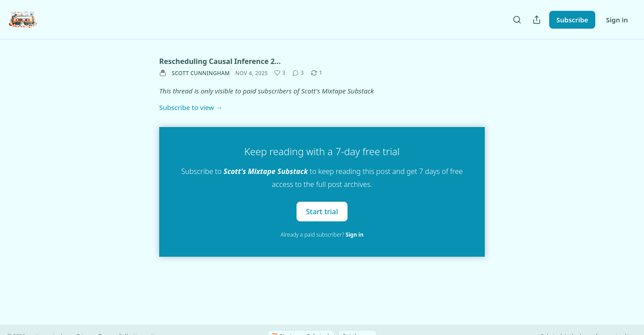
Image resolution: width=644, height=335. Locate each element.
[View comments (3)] (298, 73)
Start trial (322, 211)
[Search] (517, 20)
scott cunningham (201, 73)
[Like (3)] (280, 73)
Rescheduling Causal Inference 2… (220, 61)
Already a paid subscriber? (322, 235)
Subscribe (572, 20)
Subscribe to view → (191, 107)
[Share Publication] (537, 20)
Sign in (617, 20)
